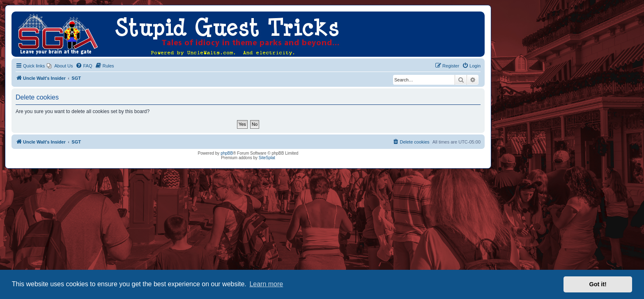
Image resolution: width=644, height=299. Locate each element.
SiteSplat (267, 158)
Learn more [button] (266, 284)
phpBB (227, 153)
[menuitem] (60, 66)
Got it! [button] (598, 284)
